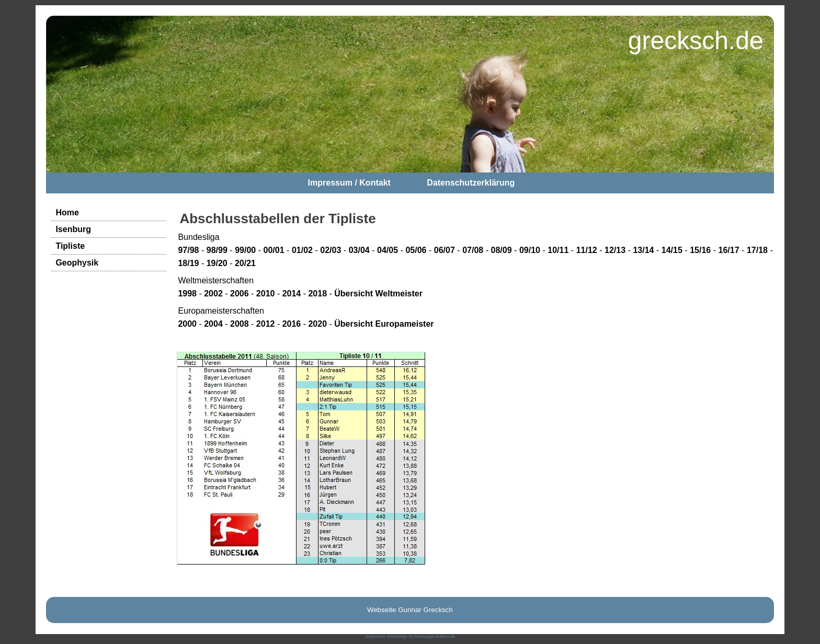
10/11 (558, 250)
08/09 (502, 250)
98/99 (217, 250)
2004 (213, 324)
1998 (187, 294)
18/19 (188, 263)
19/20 (217, 263)
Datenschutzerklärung (471, 183)
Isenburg (73, 229)
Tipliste (70, 246)
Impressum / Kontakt (349, 183)
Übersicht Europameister (384, 324)
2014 (292, 294)
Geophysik (77, 263)
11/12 (587, 250)
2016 (292, 324)
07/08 (473, 250)
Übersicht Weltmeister (378, 294)
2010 (266, 294)
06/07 (445, 250)
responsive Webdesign (386, 636)
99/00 (245, 250)
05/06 (416, 250)
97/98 (188, 250)
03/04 (359, 250)
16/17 (729, 250)
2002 (213, 294)
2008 (240, 324)
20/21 (245, 263)
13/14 (643, 250)
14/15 (672, 250)
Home (67, 212)
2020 (317, 324)
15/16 (700, 250)
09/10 (530, 250)
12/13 (615, 250)
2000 (187, 324)
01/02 (302, 250)
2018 (317, 294)
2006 (240, 294)
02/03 (331, 250)
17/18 (757, 250)
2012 (266, 324)
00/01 (274, 250)
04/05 (388, 250)
